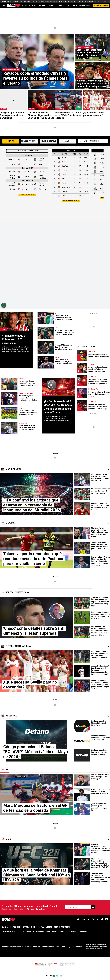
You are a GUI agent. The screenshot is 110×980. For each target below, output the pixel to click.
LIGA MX (43, 6)
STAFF (20, 932)
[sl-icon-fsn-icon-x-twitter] (98, 919)
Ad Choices (60, 947)
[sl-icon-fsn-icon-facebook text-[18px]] (89, 919)
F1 (69, 6)
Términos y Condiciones (36, 909)
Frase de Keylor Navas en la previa (70, 2)
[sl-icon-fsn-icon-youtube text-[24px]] (107, 919)
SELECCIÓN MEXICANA (82, 6)
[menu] (4, 6)
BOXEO (51, 6)
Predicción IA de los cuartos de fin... (24, 2)
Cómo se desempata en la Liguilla (95, 2)
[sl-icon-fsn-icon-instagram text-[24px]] (93, 919)
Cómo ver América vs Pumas (47, 2)
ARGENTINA (16, 927)
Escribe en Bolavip (43, 932)
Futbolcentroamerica (79, 932)
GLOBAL (41, 927)
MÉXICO (49, 927)
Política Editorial (48, 947)
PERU (56, 927)
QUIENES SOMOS (9, 932)
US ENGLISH (65, 927)
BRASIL (26, 927)
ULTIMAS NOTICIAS (29, 6)
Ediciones (6, 927)
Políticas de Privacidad (31, 947)
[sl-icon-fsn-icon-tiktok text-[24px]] (102, 919)
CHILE (33, 927)
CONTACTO (29, 932)
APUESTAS (61, 6)
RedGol (55, 932)
